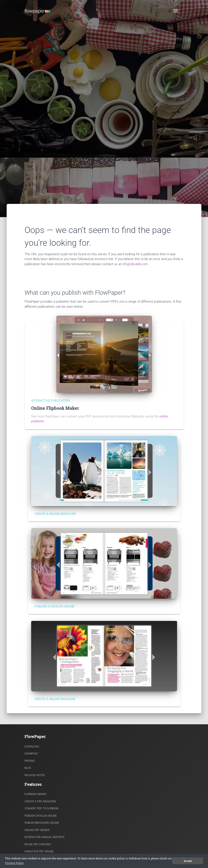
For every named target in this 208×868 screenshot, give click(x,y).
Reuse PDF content (38, 844)
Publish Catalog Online (41, 816)
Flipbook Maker (35, 794)
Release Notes (35, 775)
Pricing (30, 761)
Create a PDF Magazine (40, 801)
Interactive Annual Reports (44, 837)
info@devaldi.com (135, 264)
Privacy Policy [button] (14, 863)
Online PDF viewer (37, 830)
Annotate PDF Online (39, 851)
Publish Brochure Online (42, 823)
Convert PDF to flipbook (42, 808)
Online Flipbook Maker (55, 408)
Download (32, 747)
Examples (31, 754)
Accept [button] (188, 861)
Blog (28, 768)
